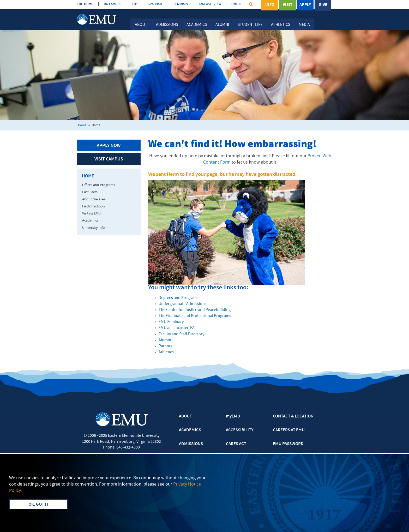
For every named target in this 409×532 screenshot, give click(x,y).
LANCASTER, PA (210, 4)
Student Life (250, 25)
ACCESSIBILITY (240, 430)
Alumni (222, 25)
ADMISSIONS (191, 444)
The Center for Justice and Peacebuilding (195, 310)
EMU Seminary (171, 322)
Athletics (281, 25)
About (141, 25)
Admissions (167, 25)
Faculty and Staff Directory (181, 334)
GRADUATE (155, 4)
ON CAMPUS (113, 4)
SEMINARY (181, 4)
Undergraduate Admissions (183, 304)
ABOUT (185, 416)
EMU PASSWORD (288, 444)
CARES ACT (236, 444)
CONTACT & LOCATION (293, 416)
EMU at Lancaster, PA (177, 328)
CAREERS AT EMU (289, 430)
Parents (165, 346)
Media (304, 25)
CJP (134, 4)
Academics (197, 25)
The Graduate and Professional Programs (195, 316)
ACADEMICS (190, 430)
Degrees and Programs (179, 298)
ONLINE (237, 4)
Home (82, 125)
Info (270, 5)
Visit (288, 5)
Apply (305, 5)
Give (323, 5)
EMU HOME (85, 4)
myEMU (233, 416)
